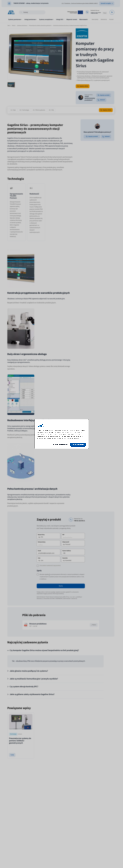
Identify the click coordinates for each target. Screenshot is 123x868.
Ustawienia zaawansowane (60, 445)
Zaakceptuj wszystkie (78, 445)
